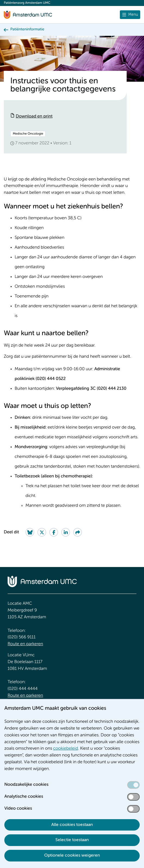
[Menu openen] (130, 15)
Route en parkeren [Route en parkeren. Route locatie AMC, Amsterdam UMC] (25, 644)
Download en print (34, 116)
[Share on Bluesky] (30, 532)
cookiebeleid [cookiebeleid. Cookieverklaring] (66, 749)
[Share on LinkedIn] (66, 532)
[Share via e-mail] (78, 532)
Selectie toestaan (72, 840)
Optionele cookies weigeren (72, 856)
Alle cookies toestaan (72, 825)
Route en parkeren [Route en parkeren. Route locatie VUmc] (25, 696)
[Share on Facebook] (54, 532)
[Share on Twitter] (42, 532)
